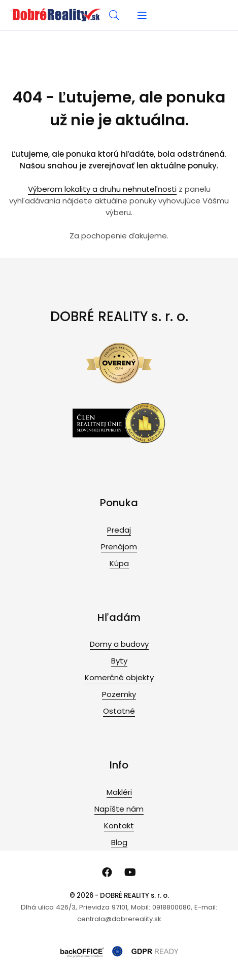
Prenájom (119, 547)
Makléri (119, 792)
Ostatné (119, 711)
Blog (119, 842)
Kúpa (119, 563)
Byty (119, 661)
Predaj (119, 530)
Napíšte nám (119, 809)
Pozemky (119, 694)
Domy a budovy (119, 644)
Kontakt (119, 826)
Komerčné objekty (119, 677)
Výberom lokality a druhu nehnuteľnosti (102, 189)
